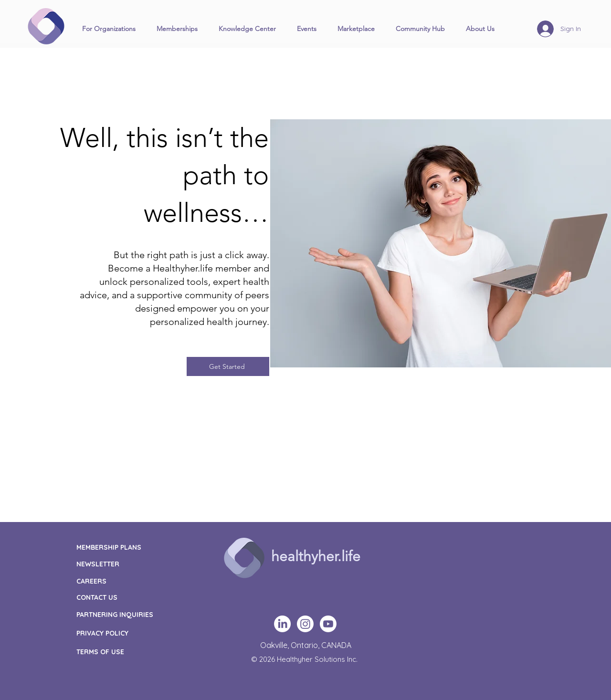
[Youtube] (328, 624)
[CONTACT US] (134, 597)
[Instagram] (305, 624)
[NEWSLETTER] (134, 564)
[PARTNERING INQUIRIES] (126, 614)
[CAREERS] (134, 581)
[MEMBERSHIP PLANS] (127, 547)
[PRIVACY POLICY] (126, 633)
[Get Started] (228, 366)
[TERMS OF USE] (126, 652)
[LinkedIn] (282, 624)
